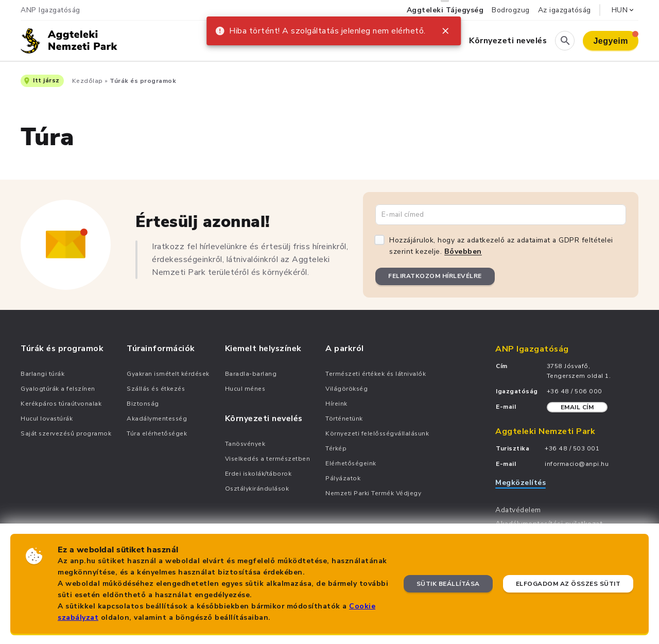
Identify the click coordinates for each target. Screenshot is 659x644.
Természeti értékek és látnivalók (376, 374)
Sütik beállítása (448, 584)
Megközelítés (521, 483)
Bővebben (463, 251)
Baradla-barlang (251, 374)
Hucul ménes (245, 389)
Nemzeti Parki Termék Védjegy (373, 493)
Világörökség (346, 389)
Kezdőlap (88, 81)
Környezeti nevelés (508, 41)
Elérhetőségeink (351, 463)
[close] (445, 31)
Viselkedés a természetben (268, 459)
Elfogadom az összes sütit (568, 584)
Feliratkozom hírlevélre (435, 276)
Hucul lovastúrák (47, 419)
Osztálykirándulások (257, 489)
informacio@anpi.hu (577, 464)
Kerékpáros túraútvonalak (61, 404)
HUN (624, 10)
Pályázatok (343, 478)
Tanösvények (245, 444)
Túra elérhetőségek (157, 433)
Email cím (577, 407)
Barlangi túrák (42, 374)
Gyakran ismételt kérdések (168, 374)
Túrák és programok (143, 81)
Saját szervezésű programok (66, 433)
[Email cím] (501, 215)
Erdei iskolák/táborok (258, 474)
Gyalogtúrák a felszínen (58, 389)
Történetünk (344, 419)
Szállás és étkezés (156, 389)
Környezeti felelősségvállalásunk (377, 433)
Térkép (336, 448)
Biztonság (143, 404)
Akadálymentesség (157, 419)
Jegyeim (616, 38)
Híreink (336, 404)
